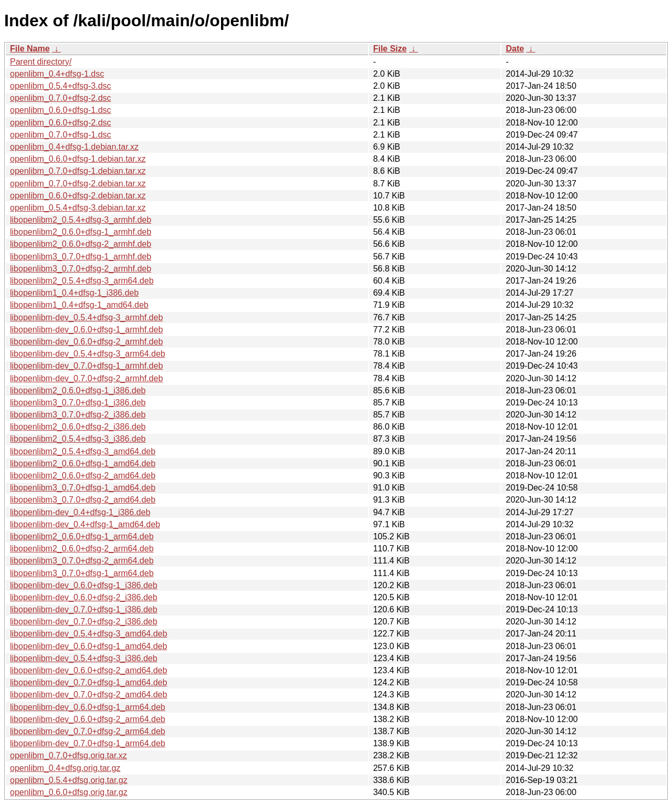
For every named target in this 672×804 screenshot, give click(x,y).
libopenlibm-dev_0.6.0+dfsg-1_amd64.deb (88, 646)
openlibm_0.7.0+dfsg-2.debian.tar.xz (78, 184)
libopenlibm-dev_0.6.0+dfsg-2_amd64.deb (88, 670)
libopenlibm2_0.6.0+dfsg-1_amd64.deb (83, 463)
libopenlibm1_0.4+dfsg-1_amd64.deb (79, 305)
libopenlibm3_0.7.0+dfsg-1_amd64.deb (83, 488)
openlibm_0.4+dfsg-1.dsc (57, 74)
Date (515, 49)
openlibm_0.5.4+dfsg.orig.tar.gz (69, 780)
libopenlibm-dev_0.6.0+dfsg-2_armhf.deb (86, 342)
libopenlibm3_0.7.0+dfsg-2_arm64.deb (82, 561)
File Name (30, 49)
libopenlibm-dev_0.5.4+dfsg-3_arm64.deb (88, 354)
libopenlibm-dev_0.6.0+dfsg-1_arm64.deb (88, 707)
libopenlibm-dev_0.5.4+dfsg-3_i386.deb (84, 658)
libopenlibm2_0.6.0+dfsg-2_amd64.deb (83, 476)
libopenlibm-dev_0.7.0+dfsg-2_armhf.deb (86, 378)
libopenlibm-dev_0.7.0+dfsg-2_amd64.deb (88, 695)
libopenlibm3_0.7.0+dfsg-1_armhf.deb (81, 257)
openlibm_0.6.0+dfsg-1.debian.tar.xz (78, 159)
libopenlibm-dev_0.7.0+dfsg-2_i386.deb (84, 622)
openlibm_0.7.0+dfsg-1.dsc (61, 135)
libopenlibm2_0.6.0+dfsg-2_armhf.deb (81, 244)
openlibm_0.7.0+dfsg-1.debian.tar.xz (78, 171)
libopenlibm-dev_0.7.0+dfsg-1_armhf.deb (86, 366)
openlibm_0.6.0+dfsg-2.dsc (61, 123)
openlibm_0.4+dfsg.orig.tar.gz (65, 768)
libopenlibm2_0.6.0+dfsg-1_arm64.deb (82, 536)
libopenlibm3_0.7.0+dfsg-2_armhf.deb (81, 269)
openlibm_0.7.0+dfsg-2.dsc (61, 98)
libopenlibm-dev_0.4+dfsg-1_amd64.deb (85, 524)
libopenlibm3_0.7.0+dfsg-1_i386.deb (78, 403)
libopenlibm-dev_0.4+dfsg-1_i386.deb (80, 512)
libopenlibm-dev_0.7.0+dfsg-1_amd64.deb (88, 682)
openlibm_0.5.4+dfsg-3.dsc (61, 86)
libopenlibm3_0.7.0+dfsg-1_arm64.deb (82, 573)
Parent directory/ (41, 62)
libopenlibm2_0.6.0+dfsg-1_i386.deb (78, 390)
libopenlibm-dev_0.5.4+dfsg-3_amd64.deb (88, 634)
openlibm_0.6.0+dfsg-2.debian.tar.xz (78, 196)
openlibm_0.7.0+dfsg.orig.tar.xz (69, 755)
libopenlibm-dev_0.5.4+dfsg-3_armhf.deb (86, 317)
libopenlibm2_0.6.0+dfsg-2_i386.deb (78, 427)
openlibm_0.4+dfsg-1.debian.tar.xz (74, 147)
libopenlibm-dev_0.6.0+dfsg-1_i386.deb (84, 585)
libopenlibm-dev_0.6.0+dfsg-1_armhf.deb (86, 330)
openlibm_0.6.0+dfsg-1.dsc (61, 110)
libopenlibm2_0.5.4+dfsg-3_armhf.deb (81, 220)
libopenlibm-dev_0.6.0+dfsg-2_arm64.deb (88, 719)
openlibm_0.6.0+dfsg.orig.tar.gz (69, 792)
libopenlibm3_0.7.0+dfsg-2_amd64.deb (83, 500)
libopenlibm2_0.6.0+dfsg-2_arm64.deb (82, 549)
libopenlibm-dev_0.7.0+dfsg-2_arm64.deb (88, 731)
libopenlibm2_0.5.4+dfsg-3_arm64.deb (82, 281)
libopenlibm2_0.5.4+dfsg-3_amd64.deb (83, 451)
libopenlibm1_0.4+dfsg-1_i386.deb (74, 293)
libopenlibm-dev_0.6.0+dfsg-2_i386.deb (84, 597)
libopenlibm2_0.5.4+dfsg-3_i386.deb (78, 439)
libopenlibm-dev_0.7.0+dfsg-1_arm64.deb (88, 743)
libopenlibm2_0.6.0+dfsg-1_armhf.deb (81, 232)
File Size (390, 49)
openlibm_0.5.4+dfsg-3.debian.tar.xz (78, 208)
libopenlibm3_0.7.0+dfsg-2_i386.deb (78, 415)
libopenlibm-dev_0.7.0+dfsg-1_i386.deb (84, 609)
